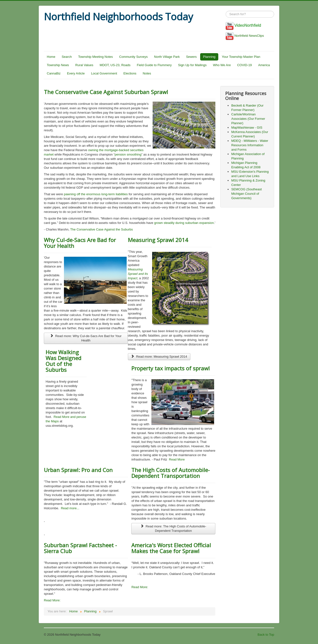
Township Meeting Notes (96, 57)
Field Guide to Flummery (154, 65)
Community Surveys (134, 57)
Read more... (70, 508)
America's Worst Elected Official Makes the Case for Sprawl (171, 548)
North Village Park (167, 57)
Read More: (52, 600)
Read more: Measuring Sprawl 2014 (159, 357)
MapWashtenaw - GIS (247, 128)
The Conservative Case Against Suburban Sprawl (106, 92)
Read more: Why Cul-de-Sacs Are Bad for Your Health (86, 338)
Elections (130, 73)
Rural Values (84, 65)
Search (67, 57)
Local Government (104, 73)
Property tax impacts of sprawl (171, 368)
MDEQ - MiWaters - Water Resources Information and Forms (250, 145)
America (264, 65)
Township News (58, 65)
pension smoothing (128, 154)
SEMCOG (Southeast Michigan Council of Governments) (246, 194)
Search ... (226, 11)
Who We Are (222, 65)
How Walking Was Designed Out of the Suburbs (63, 361)
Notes (147, 73)
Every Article (76, 73)
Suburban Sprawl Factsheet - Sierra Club (80, 548)
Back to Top (266, 635)
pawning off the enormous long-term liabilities (96, 194)
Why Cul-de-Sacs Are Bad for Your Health (80, 243)
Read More (176, 459)
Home (51, 57)
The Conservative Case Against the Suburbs (101, 229)
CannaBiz (54, 73)
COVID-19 (245, 65)
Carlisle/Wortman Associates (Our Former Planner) (248, 119)
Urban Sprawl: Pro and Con (78, 470)
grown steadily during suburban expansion (184, 223)
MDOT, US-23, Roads (115, 65)
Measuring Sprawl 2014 (158, 240)
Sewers (191, 57)
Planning (209, 57)
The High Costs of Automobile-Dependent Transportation (171, 473)
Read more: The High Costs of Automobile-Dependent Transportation (173, 529)
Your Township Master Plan (241, 57)
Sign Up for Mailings (192, 65)
